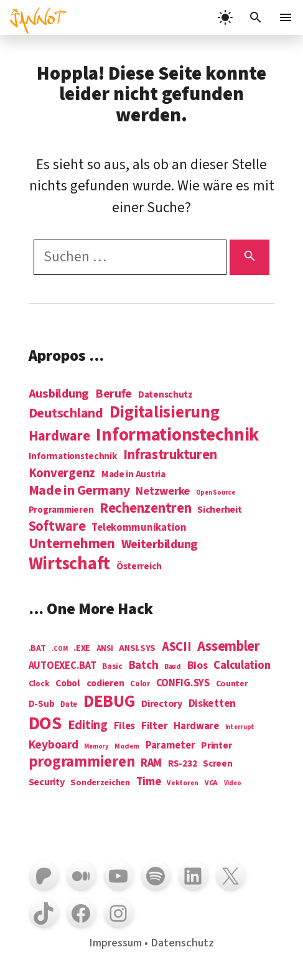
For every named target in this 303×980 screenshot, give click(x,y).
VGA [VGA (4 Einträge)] (211, 784)
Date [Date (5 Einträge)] (69, 705)
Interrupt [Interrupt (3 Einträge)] (240, 727)
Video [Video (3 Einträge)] (233, 783)
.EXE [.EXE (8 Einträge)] (82, 648)
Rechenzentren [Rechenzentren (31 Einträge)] (146, 508)
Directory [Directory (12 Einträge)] (162, 704)
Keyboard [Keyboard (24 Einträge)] (54, 745)
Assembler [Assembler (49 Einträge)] (229, 646)
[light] (225, 17)
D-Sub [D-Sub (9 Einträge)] (42, 705)
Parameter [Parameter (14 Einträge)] (170, 746)
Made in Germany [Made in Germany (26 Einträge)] (79, 491)
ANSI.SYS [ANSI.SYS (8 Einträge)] (137, 648)
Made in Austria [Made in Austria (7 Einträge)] (133, 474)
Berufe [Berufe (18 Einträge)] (114, 394)
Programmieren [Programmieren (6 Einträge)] (61, 511)
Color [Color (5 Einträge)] (140, 684)
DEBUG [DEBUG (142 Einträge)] (110, 702)
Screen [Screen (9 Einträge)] (217, 764)
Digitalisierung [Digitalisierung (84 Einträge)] (165, 413)
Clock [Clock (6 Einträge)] (39, 684)
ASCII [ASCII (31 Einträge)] (177, 647)
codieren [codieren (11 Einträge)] (105, 684)
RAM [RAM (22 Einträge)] (151, 763)
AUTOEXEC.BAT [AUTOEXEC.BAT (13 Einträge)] (63, 666)
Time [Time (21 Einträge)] (149, 782)
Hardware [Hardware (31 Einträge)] (59, 436)
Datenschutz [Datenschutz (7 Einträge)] (165, 395)
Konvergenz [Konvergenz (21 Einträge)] (62, 474)
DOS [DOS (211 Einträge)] (45, 724)
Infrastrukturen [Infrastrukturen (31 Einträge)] (170, 455)
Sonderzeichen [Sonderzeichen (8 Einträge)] (100, 783)
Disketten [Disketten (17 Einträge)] (212, 704)
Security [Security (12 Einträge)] (47, 782)
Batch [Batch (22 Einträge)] (144, 666)
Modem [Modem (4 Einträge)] (127, 747)
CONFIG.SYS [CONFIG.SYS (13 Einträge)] (183, 684)
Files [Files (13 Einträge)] (125, 726)
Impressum (115, 943)
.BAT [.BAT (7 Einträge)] (37, 649)
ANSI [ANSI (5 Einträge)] (105, 649)
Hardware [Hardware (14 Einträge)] (196, 726)
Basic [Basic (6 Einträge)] (112, 667)
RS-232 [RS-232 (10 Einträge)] (182, 764)
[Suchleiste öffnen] (256, 17)
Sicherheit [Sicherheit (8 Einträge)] (219, 510)
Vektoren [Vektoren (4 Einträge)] (183, 784)
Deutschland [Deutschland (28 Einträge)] (66, 414)
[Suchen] (250, 257)
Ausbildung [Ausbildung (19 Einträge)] (59, 394)
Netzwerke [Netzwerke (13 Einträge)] (163, 491)
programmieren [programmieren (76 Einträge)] (82, 763)
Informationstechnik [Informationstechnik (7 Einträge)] (73, 456)
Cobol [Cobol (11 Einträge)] (68, 684)
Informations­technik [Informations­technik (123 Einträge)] (177, 435)
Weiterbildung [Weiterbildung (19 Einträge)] (160, 544)
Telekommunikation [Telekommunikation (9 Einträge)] (139, 528)
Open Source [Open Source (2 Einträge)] (216, 492)
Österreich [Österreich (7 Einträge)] (139, 567)
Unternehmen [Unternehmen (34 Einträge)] (72, 544)
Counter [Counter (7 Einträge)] (232, 684)
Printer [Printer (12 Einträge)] (216, 745)
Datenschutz (182, 943)
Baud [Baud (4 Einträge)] (173, 667)
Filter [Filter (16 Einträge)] (154, 726)
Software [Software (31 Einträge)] (57, 526)
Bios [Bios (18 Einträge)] (198, 666)
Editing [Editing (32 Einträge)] (88, 726)
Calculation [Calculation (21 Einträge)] (242, 665)
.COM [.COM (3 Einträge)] (59, 649)
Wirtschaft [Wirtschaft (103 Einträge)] (69, 564)
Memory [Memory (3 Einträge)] (96, 746)
